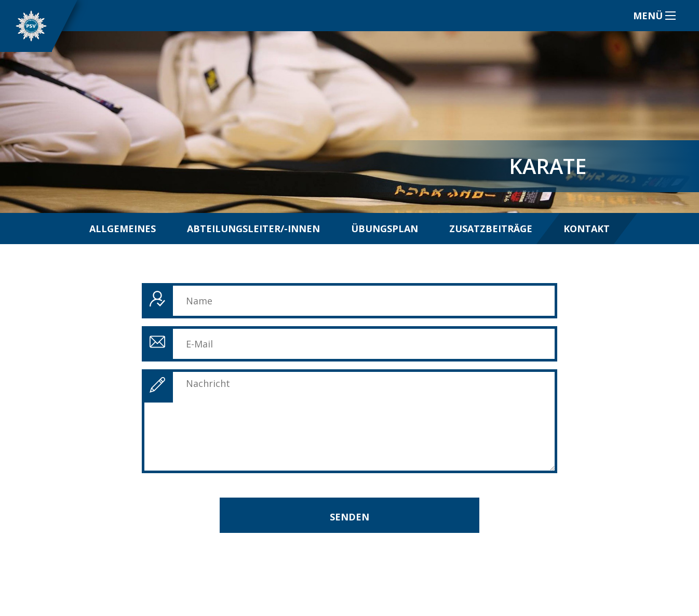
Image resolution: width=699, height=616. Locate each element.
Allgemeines (123, 229)
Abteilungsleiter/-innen (253, 229)
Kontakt (587, 229)
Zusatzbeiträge (491, 229)
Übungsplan (385, 229)
